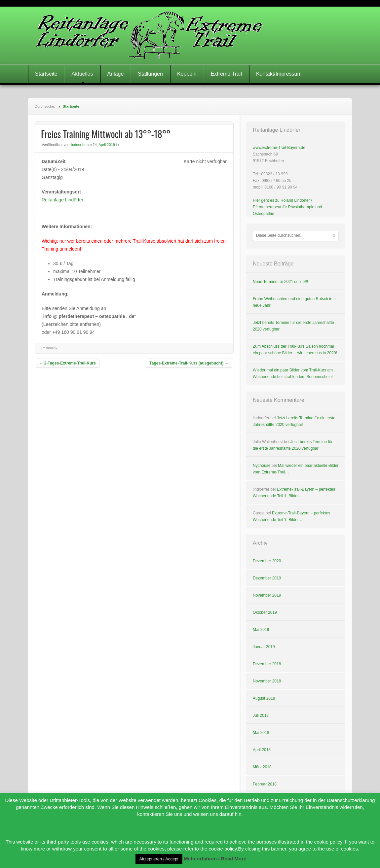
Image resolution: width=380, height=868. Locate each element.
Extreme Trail (226, 74)
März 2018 (262, 767)
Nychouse (262, 466)
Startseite (46, 74)
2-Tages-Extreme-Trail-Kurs (68, 363)
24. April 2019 (104, 145)
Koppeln (187, 74)
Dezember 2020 (267, 561)
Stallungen (150, 74)
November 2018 (267, 681)
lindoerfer (78, 145)
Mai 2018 (261, 733)
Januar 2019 (264, 647)
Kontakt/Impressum (279, 74)
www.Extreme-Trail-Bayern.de (279, 148)
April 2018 (262, 750)
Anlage (116, 74)
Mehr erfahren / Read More (215, 859)
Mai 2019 (261, 630)
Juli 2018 (261, 715)
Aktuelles (82, 74)
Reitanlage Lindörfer (62, 200)
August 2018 (264, 698)
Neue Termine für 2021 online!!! (280, 282)
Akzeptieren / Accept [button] (159, 859)
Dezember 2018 (267, 664)
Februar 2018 (265, 784)
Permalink (49, 348)
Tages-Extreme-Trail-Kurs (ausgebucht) (189, 363)
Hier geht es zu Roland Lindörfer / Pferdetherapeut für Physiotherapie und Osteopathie (287, 207)
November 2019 (267, 595)
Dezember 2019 (267, 578)
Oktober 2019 (265, 612)
